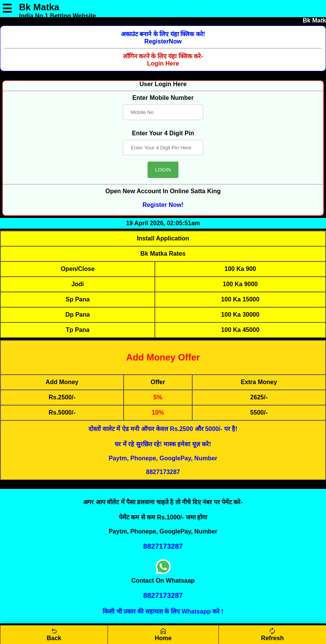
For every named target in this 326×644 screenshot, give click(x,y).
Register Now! (163, 205)
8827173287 (163, 472)
